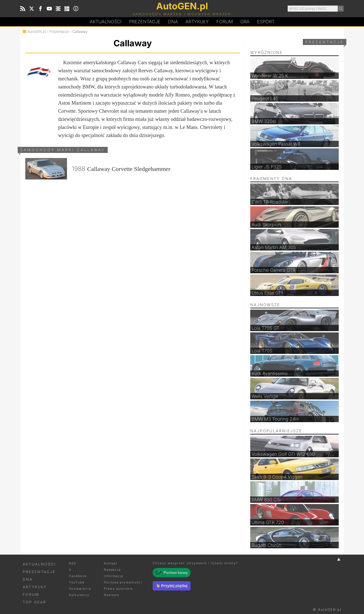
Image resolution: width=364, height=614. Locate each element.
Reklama (111, 595)
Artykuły (197, 22)
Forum (225, 22)
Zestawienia (80, 589)
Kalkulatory (79, 595)
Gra (245, 22)
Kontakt (111, 563)
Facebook (78, 576)
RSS (73, 563)
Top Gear (35, 602)
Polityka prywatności (123, 582)
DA (173, 22)
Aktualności (106, 22)
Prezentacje (145, 22)
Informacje (114, 576)
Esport (266, 22)
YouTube (77, 582)
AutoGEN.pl (37, 31)
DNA (28, 579)
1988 (98, 169)
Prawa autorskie (118, 589)
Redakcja (112, 570)
